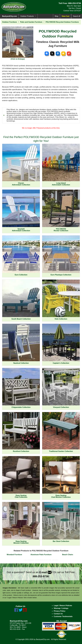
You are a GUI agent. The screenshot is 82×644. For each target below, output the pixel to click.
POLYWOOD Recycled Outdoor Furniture (62, 22)
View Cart (66, 16)
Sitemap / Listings (61, 608)
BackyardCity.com (10, 16)
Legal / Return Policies (63, 606)
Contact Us (58, 614)
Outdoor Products (27, 16)
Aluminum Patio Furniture (41, 555)
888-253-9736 (75, 3)
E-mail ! (46, 572)
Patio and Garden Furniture (31, 22)
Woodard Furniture (14, 555)
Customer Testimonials (63, 616)
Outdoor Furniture (10, 22)
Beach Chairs (68, 555)
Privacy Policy (60, 611)
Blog (56, 16)
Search (77, 16)
